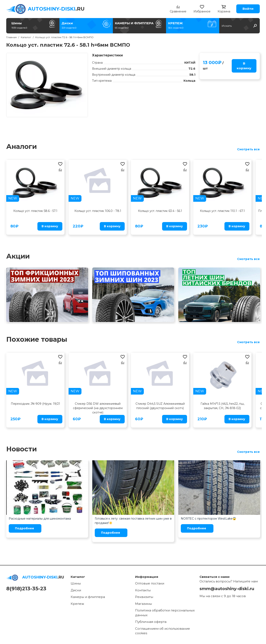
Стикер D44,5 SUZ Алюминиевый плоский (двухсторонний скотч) (160, 406)
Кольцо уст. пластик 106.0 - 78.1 (98, 211)
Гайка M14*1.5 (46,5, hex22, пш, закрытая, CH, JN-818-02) (222, 406)
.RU (56, 9)
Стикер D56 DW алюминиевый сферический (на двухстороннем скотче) (98, 408)
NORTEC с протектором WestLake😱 (208, 519)
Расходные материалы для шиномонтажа (40, 519)
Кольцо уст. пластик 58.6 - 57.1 (35, 211)
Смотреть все (248, 149)
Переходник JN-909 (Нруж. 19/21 (35, 404)
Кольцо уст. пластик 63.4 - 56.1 (160, 211)
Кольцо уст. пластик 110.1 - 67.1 (222, 211)
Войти (248, 9)
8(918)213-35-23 (26, 589)
